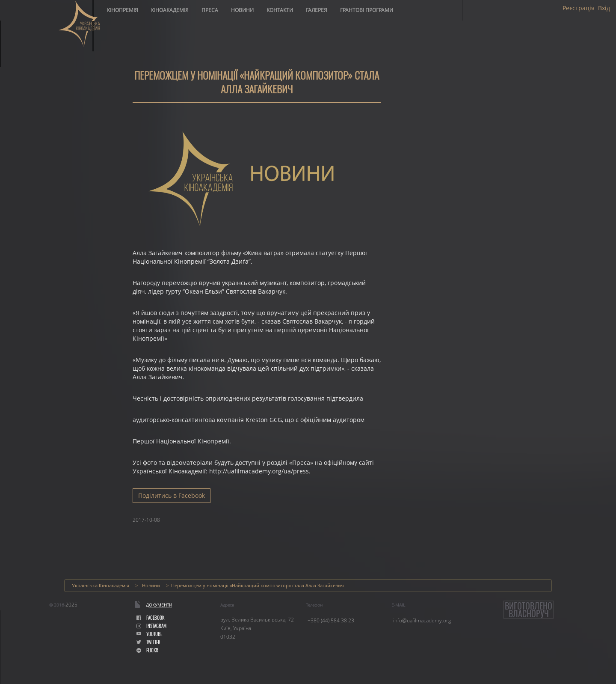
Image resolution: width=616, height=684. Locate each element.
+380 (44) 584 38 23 (331, 620)
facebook (150, 618)
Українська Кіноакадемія (101, 585)
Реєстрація (579, 8)
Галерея (317, 10)
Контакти (280, 10)
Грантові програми (367, 10)
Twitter (148, 642)
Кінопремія (123, 10)
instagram (151, 626)
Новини (242, 10)
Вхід (604, 8)
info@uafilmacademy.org (422, 620)
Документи (159, 605)
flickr (147, 650)
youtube (149, 634)
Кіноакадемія (170, 10)
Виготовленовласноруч (529, 610)
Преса (210, 10)
